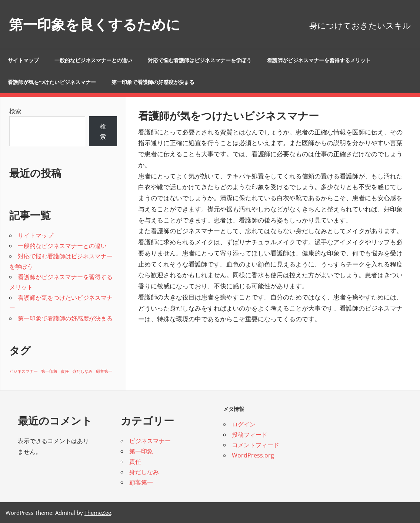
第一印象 (141, 451)
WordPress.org (253, 455)
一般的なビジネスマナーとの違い (93, 60)
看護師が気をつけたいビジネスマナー (52, 82)
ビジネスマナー (150, 441)
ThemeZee (98, 513)
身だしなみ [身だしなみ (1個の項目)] (82, 371)
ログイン (244, 424)
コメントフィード (256, 445)
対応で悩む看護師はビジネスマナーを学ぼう (200, 60)
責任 (135, 462)
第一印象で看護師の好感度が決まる (153, 82)
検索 (15, 111)
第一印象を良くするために (99, 24)
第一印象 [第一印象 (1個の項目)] (49, 371)
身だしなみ (144, 472)
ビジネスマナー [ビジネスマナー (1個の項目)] (24, 371)
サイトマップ (23, 60)
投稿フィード (250, 435)
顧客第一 (141, 482)
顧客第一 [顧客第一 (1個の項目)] (104, 371)
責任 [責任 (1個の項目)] (65, 371)
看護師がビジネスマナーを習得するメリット (319, 60)
